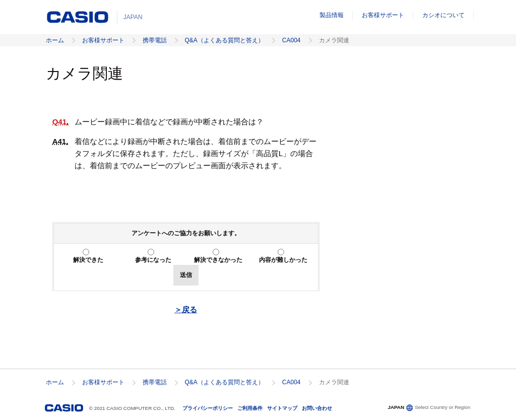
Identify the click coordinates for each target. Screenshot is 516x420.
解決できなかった (218, 260)
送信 (186, 275)
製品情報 (332, 15)
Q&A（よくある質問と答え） (224, 40)
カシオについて (443, 15)
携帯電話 (155, 40)
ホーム (55, 40)
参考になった (153, 260)
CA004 (292, 40)
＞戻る (186, 309)
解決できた (88, 260)
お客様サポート (383, 15)
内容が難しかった (283, 260)
